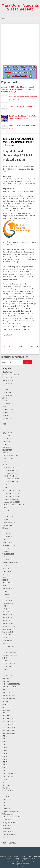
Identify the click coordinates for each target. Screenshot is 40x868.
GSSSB (5, 488)
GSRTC (5, 485)
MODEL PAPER (8, 583)
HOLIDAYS (6, 519)
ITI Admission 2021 (9, 545)
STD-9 (5, 768)
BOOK (5, 407)
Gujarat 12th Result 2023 (11, 502)
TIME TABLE (7, 800)
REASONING (7, 667)
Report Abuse (9, 843)
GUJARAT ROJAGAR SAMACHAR (14, 505)
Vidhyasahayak (8, 814)
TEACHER (6, 788)
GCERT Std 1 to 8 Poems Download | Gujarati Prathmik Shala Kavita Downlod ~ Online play (24, 89)
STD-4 (5, 753)
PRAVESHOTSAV (8, 646)
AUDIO (5, 398)
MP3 (4, 586)
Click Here (32, 184)
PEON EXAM (7, 635)
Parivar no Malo (8, 632)
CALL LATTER (7, 415)
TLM (4, 802)
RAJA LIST (6, 661)
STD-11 (5, 742)
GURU (5, 508)
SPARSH (5, 704)
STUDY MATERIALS (9, 774)
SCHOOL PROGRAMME (11, 687)
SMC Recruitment (9, 698)
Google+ (8, 329)
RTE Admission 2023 (10, 675)
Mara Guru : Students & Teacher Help (20, 7)
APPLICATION (7, 395)
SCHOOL (6, 678)
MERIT (5, 577)
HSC (4, 531)
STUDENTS (6, 771)
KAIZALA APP (7, 560)
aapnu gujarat (7, 384)
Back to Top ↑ (20, 866)
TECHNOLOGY (8, 791)
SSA (4, 707)
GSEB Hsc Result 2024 (10, 476)
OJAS (4, 606)
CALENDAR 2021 (8, 410)
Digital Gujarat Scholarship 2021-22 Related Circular (18, 140)
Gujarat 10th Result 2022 (11, 490)
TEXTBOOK (7, 797)
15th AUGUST (7, 378)
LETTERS (6, 568)
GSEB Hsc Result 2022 (10, 470)
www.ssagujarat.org (9, 834)
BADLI (5, 401)
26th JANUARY (8, 381)
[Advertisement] (20, 44)
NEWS (5, 592)
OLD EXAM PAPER (9, 612)
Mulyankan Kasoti (9, 589)
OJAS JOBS (6, 609)
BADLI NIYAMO (8, 404)
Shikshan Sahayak (9, 696)
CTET (4, 424)
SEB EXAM (6, 693)
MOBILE (5, 580)
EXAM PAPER (7, 450)
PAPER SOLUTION (9, 626)
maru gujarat (7, 571)
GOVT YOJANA (8, 459)
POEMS (5, 638)
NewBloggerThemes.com (20, 864)
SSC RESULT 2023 (9, 724)
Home (20, 346)
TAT (4, 782)
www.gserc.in (7, 828)
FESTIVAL (6, 453)
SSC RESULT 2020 (9, 719)
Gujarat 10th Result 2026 (11, 496)
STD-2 (5, 748)
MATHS (5, 574)
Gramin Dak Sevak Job (10, 467)
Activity (5, 389)
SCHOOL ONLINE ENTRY (11, 684)
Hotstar (5, 528)
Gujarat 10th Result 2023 (11, 493)
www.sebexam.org (9, 831)
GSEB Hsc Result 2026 (10, 482)
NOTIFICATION (8, 603)
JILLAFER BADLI (8, 554)
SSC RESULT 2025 (9, 730)
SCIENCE (6, 690)
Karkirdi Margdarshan (10, 563)
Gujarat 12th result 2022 (11, 499)
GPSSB (5, 464)
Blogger (17, 859)
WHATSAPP (7, 820)
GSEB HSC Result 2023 (10, 473)
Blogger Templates (28, 859)
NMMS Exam (7, 600)
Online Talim (7, 620)
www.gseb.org (7, 826)
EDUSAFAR (6, 436)
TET (4, 794)
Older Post (34, 346)
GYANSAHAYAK (8, 514)
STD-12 (5, 745)
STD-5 (5, 756)
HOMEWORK (7, 525)
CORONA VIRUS (8, 418)
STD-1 (4, 736)
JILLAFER (6, 551)
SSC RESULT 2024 (9, 727)
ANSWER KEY (7, 392)
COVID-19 (6, 421)
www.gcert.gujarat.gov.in (11, 823)
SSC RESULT (7, 716)
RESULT (5, 670)
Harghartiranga (8, 516)
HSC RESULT (7, 534)
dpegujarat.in (7, 433)
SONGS (5, 701)
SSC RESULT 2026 (9, 733)
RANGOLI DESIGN (9, 664)
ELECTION (6, 441)
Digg (27, 329)
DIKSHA (5, 427)
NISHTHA (6, 597)
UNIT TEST (6, 805)
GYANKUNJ (6, 511)
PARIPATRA (11, 145)
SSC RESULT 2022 (9, 722)
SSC (4, 713)
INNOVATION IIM (9, 542)
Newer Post (6, 346)
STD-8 (5, 765)
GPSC (4, 462)
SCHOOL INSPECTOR (10, 681)
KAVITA (5, 566)
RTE (4, 672)
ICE (4, 540)
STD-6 (5, 759)
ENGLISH (6, 444)
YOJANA (5, 837)
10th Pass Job (7, 372)
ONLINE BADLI (8, 615)
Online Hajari (7, 618)
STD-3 (5, 750)
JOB (4, 557)
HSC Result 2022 (8, 537)
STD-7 (5, 762)
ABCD (4, 386)
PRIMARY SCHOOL (9, 652)
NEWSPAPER (7, 594)
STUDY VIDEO (8, 776)
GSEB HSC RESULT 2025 (11, 479)
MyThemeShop (16, 861)
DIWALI (5, 430)
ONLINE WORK (8, 623)
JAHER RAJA (7, 548)
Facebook (17, 327)
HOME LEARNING (9, 522)
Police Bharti (7, 641)
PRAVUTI (6, 649)
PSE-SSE (5, 658)
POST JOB (6, 644)
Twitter (27, 327)
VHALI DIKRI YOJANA (10, 811)
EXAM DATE (7, 447)
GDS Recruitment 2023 (11, 456)
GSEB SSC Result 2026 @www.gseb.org (23, 106)
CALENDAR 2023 (8, 412)
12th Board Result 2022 (11, 375)
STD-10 (5, 739)
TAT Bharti (6, 785)
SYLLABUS (6, 779)
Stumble (18, 329)
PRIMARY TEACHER (9, 655)
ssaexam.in (6, 710)
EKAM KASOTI (8, 438)
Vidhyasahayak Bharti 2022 (12, 817)
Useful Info (6, 808)
